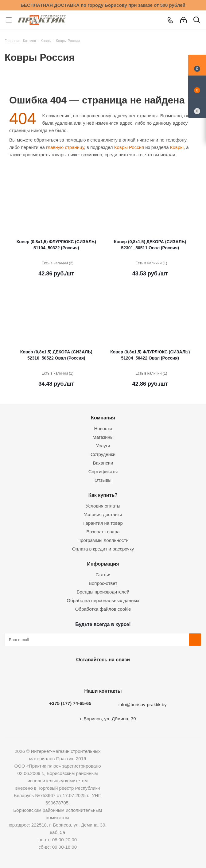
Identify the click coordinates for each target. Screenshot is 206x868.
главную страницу (65, 147)
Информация (103, 564)
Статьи (103, 575)
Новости (103, 428)
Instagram (102, 674)
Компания (103, 418)
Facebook (86, 674)
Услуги (103, 446)
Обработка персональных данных (103, 600)
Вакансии (103, 463)
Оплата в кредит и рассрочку (103, 549)
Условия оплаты (103, 506)
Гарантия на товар (103, 523)
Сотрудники (103, 454)
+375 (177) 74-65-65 (70, 703)
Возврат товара (103, 532)
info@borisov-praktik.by (143, 705)
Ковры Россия (129, 147)
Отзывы (103, 480)
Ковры (177, 147)
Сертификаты (103, 471)
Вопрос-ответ (103, 583)
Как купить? (103, 495)
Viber (132, 674)
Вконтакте (71, 674)
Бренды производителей (103, 592)
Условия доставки (103, 514)
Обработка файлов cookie (103, 609)
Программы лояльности (103, 540)
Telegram (117, 674)
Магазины (103, 437)
